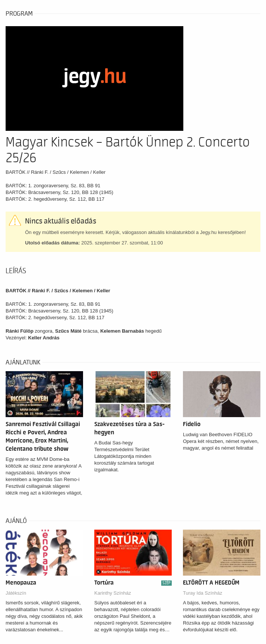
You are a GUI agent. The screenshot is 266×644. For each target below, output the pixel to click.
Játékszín (16, 593)
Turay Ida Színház (203, 593)
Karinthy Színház (113, 593)
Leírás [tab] (16, 271)
